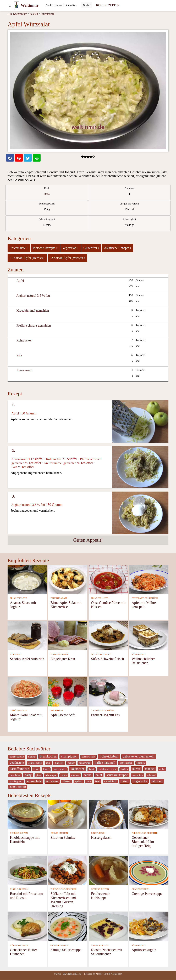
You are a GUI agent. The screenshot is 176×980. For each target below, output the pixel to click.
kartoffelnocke (19, 769)
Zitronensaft (24, 370)
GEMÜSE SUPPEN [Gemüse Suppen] (19, 833)
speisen (79, 781)
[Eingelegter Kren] (68, 636)
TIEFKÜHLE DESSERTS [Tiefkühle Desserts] (103, 710)
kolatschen (78, 769)
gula (48, 763)
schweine (52, 781)
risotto (64, 775)
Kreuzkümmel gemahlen (33, 310)
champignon (69, 756)
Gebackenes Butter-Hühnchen (24, 952)
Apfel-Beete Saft (63, 715)
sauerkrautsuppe (117, 775)
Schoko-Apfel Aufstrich (27, 659)
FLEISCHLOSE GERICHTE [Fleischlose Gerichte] (145, 833)
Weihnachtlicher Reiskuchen (143, 661)
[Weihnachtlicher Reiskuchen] (149, 636)
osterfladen (15, 775)
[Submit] (87, 5)
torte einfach (110, 781)
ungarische (140, 781)
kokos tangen (60, 769)
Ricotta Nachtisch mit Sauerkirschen (107, 952)
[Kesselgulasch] (108, 814)
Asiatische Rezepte (118, 248)
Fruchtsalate (48, 14)
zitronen (157, 781)
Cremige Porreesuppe (147, 894)
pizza (39, 775)
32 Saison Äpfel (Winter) (67, 258)
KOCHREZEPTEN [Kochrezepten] (108, 5)
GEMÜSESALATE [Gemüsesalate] (19, 710)
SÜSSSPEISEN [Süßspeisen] (139, 654)
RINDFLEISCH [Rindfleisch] (98, 833)
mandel (150, 769)
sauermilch (137, 775)
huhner (71, 763)
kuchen (124, 769)
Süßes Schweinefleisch (108, 659)
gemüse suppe (35, 763)
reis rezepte (51, 775)
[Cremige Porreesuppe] (149, 870)
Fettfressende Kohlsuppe (101, 896)
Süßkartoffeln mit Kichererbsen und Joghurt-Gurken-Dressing (63, 900)
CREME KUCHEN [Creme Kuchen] (59, 833)
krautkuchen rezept (108, 769)
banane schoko (17, 757)
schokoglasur (16, 781)
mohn (162, 769)
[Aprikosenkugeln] (149, 927)
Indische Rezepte (45, 248)
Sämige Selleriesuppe (66, 950)
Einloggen (117, 974)
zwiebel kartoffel (18, 787)
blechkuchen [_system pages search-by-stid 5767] (48, 756)
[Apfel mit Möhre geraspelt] (149, 579)
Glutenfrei (91, 248)
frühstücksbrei (109, 756)
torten (125, 781)
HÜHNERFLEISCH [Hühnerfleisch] (19, 945)
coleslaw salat (88, 757)
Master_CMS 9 (103, 974)
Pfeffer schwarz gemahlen (34, 325)
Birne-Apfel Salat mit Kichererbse (66, 605)
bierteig (32, 757)
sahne (88, 775)
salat (99, 775)
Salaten (34, 14)
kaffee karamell (105, 763)
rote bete (75, 775)
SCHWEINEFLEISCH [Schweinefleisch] (101, 654)
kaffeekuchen (126, 763)
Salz (19, 355)
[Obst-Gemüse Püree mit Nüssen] (108, 579)
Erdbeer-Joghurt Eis (105, 715)
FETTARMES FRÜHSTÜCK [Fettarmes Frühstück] (145, 598)
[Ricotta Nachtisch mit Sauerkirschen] (108, 927)
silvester (67, 781)
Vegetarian (71, 248)
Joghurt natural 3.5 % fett (33, 296)
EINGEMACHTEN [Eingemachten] (59, 654)
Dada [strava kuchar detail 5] (47, 194)
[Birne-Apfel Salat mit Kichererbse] (68, 579)
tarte (89, 781)
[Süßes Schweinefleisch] (108, 636)
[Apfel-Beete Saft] (68, 692)
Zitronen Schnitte (63, 837)
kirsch (46, 769)
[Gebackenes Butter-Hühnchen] (27, 927)
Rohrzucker (24, 340)
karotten (141, 763)
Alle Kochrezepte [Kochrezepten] (17, 14)
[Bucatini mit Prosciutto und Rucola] (27, 870)
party (28, 775)
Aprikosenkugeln (144, 950)
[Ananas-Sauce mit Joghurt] (27, 579)
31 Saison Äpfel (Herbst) (27, 258)
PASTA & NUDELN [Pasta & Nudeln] (19, 889)
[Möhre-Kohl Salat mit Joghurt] (27, 692)
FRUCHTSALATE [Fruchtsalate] (18, 598)
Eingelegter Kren (63, 659)
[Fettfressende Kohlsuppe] (108, 870)
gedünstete (17, 763)
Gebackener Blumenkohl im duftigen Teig (143, 842)
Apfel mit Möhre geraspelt (144, 605)
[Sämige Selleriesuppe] (68, 927)
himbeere (59, 763)
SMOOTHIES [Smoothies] (57, 710)
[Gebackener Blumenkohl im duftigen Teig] (149, 814)
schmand (151, 775)
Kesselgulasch (101, 837)
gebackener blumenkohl (139, 756)
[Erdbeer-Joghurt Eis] (108, 692)
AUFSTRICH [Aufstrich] (16, 654)
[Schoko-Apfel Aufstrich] (27, 636)
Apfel (20, 281)
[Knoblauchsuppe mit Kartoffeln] (27, 814)
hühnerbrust (85, 763)
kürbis (136, 769)
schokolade (34, 781)
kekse (36, 769)
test (98, 781)
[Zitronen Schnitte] (68, 814)
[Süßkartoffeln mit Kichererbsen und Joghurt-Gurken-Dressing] (68, 870)
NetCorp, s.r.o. (75, 974)
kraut (91, 769)
